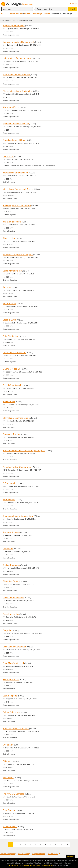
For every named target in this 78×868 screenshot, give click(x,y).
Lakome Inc (8, 549)
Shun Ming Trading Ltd (13, 663)
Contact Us (18, 865)
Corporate (26, 865)
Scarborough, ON (44, 9)
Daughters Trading (11, 434)
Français (73, 4)
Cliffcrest (47, 14)
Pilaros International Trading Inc (17, 91)
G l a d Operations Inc (13, 385)
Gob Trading (8, 778)
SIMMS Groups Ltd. (12, 369)
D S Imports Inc (10, 483)
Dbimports (7, 761)
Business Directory (47, 865)
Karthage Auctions (11, 532)
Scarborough (37, 14)
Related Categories (7, 854)
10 (56, 845)
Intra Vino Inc (9, 500)
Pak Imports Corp (11, 679)
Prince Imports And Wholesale (17, 205)
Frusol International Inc (13, 598)
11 (62, 845)
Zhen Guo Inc (9, 810)
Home (11, 865)
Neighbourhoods (39, 854)
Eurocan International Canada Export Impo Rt (24, 451)
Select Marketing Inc (12, 271)
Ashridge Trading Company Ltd (17, 467)
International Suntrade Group (16, 418)
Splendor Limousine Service (16, 124)
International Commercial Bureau (18, 189)
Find (73, 9)
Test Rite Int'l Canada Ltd (14, 353)
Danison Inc (8, 156)
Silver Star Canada (11, 581)
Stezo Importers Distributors (16, 728)
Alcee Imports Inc (11, 614)
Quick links (71, 856)
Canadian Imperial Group (14, 140)
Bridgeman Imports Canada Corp (18, 516)
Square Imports (10, 696)
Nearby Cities (24, 854)
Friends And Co (10, 827)
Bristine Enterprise (11, 565)
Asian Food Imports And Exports (18, 254)
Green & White (9, 303)
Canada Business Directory (12, 14)
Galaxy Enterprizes (11, 712)
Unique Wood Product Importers (18, 58)
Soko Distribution (10, 336)
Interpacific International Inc (15, 173)
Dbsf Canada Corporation (14, 647)
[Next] (67, 845)
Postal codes (53, 854)
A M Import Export (11, 107)
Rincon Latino (9, 238)
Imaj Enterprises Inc (12, 222)
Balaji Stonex (9, 402)
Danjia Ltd (7, 630)
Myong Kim (8, 745)
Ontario (27, 14)
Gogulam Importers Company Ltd (18, 42)
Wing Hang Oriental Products (16, 75)
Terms (38, 865)
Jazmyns (7, 287)
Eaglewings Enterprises (14, 26)
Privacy (32, 865)
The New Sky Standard (13, 794)
